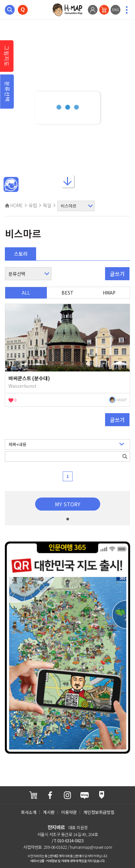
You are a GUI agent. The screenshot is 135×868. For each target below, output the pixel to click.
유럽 (33, 205)
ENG (116, 10)
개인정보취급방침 (99, 812)
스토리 (21, 254)
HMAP (109, 293)
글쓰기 (117, 274)
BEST (67, 293)
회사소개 (29, 812)
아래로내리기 (68, 180)
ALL (26, 293)
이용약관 (69, 812)
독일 (47, 205)
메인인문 (11, 185)
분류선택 (7, 92)
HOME (14, 205)
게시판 (49, 812)
